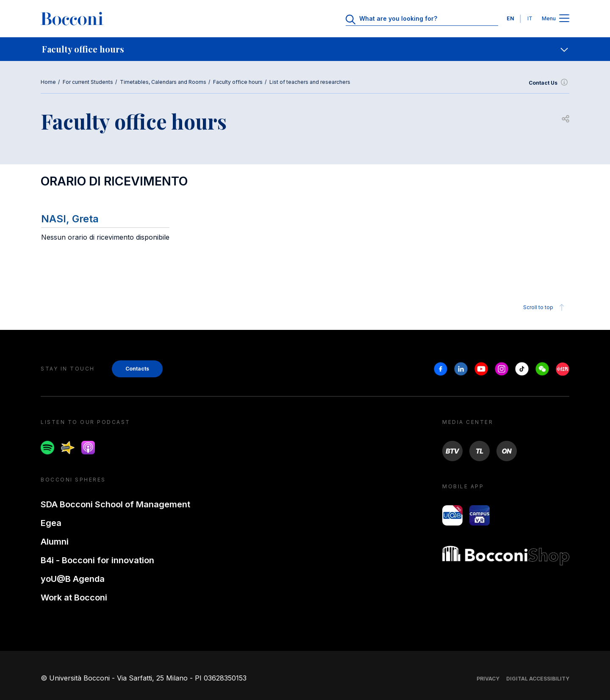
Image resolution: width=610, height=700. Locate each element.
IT (530, 18)
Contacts (137, 369)
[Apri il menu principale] (564, 19)
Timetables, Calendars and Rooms (163, 82)
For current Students (88, 82)
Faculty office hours (238, 82)
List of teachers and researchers (310, 82)
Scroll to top (545, 307)
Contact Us (549, 83)
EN (510, 18)
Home (48, 82)
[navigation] (305, 49)
